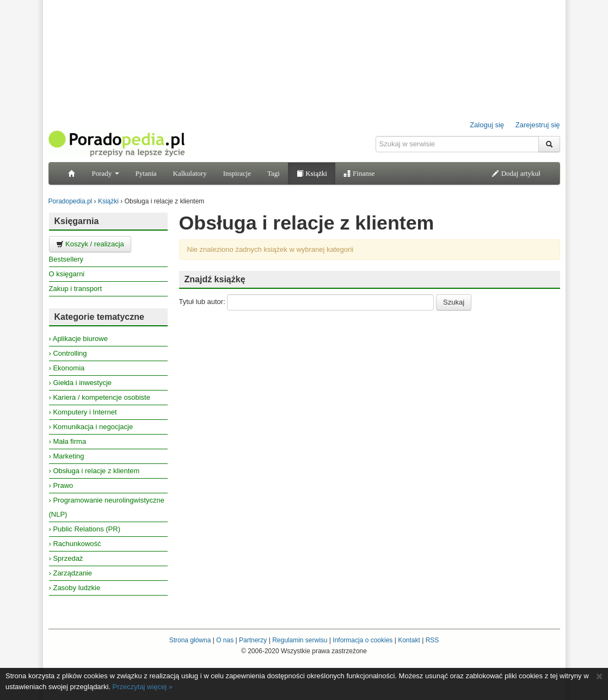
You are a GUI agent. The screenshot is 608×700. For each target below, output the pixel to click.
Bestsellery (66, 259)
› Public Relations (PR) (85, 529)
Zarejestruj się (538, 125)
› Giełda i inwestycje (81, 383)
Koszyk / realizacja (90, 244)
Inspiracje (237, 173)
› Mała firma (68, 441)
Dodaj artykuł (516, 173)
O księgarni (67, 274)
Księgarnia (77, 221)
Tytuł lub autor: (202, 302)
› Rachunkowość (75, 544)
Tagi (274, 173)
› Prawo (61, 485)
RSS (432, 640)
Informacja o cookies (363, 640)
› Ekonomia (67, 368)
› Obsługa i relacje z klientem (94, 471)
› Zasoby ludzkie (75, 588)
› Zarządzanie (70, 573)
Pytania (146, 173)
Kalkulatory (190, 173)
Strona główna (190, 640)
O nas (225, 640)
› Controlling (68, 353)
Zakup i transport (76, 289)
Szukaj (454, 302)
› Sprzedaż (66, 558)
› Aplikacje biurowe (78, 339)
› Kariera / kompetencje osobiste (100, 397)
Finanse (359, 173)
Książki (312, 173)
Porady (106, 173)
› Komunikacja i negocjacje (91, 427)
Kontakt (409, 640)
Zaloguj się (487, 125)
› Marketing (67, 456)
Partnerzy (253, 640)
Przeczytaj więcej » (143, 687)
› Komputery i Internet (83, 412)
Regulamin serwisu (300, 640)
